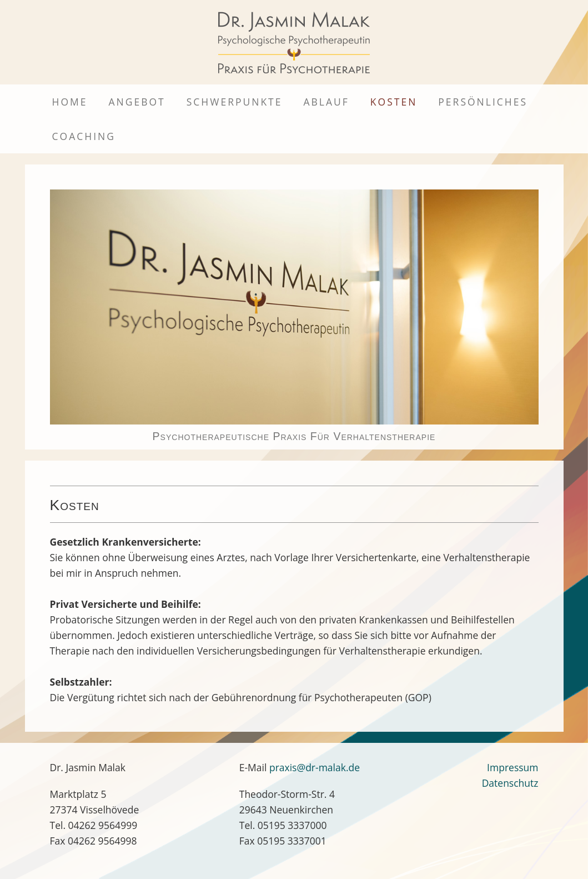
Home (70, 102)
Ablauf (326, 102)
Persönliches (483, 102)
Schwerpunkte (235, 102)
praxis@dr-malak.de (315, 767)
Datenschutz (510, 783)
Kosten (394, 102)
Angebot (137, 102)
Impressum (512, 767)
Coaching (84, 136)
